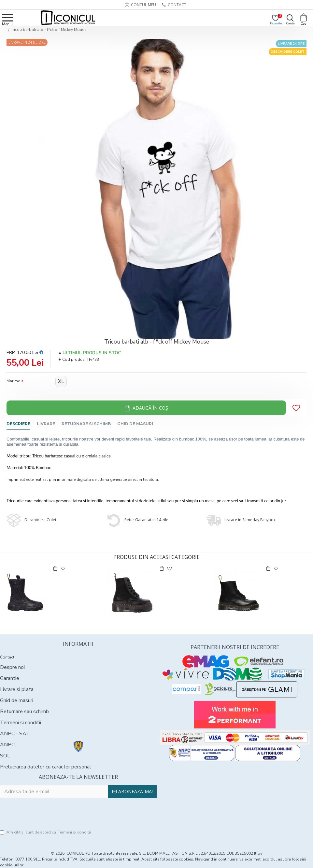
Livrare (46, 424)
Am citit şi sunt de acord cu (46, 832)
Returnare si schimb (86, 424)
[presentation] (78, 814)
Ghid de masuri (135, 424)
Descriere (18, 424)
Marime (13, 381)
